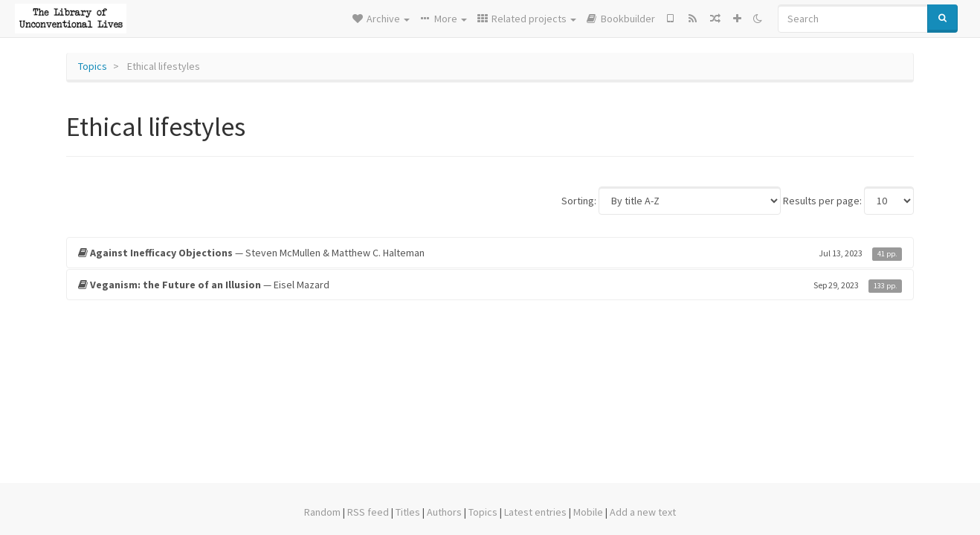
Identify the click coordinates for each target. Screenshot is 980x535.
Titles (408, 512)
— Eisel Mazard (490, 285)
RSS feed (368, 512)
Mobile (588, 512)
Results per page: (822, 201)
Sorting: (579, 201)
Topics (93, 66)
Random (322, 512)
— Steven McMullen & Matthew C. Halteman (490, 253)
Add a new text (643, 512)
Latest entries (535, 512)
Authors (444, 512)
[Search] (853, 19)
